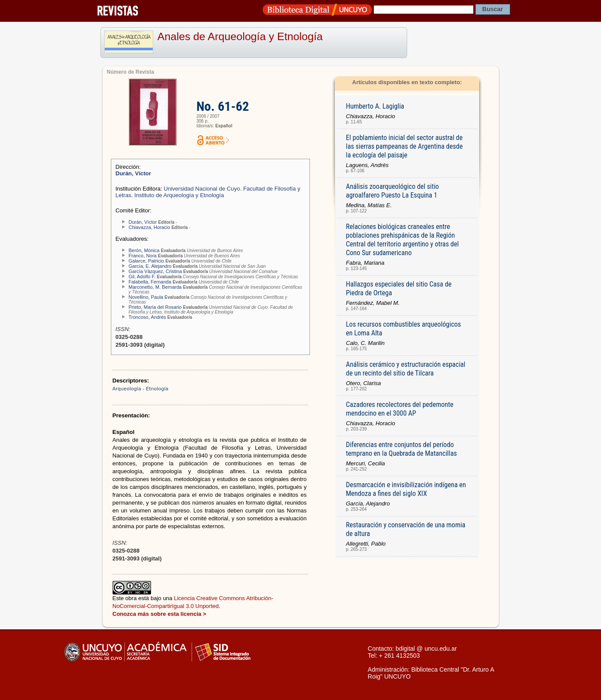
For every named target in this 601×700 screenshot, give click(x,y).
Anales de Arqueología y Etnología (240, 36)
